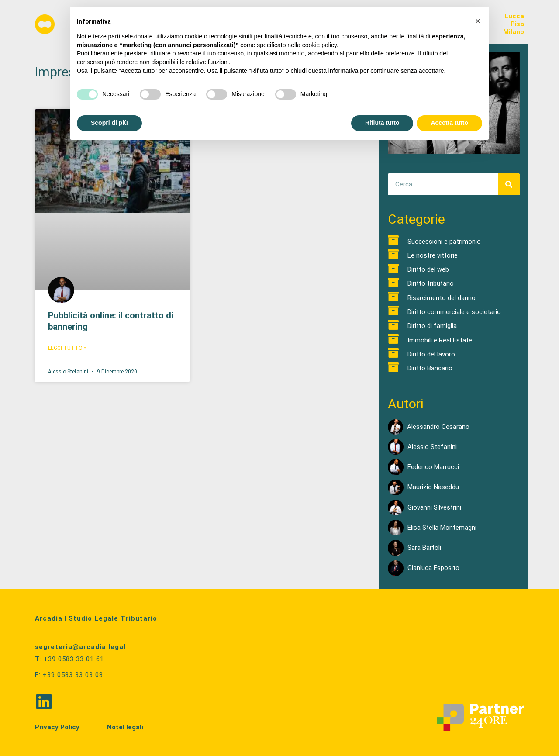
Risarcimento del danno (442, 298)
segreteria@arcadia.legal (80, 647)
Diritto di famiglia (432, 326)
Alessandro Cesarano (438, 427)
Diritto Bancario (430, 368)
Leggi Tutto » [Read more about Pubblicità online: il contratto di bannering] (67, 348)
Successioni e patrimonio (444, 242)
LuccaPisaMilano (514, 24)
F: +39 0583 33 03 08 (69, 674)
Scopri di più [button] (109, 123)
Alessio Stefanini (432, 447)
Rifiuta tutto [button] (382, 123)
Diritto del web (428, 269)
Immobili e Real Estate (440, 340)
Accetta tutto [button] (449, 123)
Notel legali (125, 726)
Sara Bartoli (424, 548)
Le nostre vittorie (433, 255)
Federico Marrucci (433, 467)
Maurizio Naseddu (433, 487)
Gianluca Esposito (433, 568)
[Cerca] (509, 184)
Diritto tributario (431, 283)
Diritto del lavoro (431, 354)
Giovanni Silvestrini (434, 507)
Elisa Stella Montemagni (442, 528)
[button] (478, 21)
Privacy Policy (57, 726)
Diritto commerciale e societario (454, 312)
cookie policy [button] (319, 45)
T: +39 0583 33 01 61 (69, 659)
